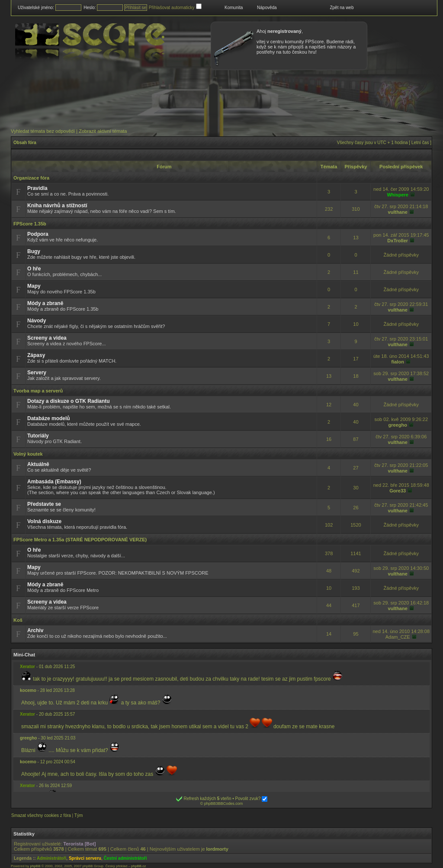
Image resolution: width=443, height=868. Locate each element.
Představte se (44, 504)
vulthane (398, 212)
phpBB (35, 866)
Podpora (38, 234)
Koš (18, 620)
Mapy (34, 286)
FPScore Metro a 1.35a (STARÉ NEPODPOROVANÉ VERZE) (80, 540)
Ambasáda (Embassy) (54, 482)
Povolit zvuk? (252, 799)
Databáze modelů (49, 418)
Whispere (398, 195)
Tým (79, 815)
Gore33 (398, 491)
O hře (34, 269)
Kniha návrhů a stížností (57, 206)
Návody (37, 321)
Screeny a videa (47, 338)
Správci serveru (85, 858)
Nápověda (267, 8)
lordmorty (217, 849)
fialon (398, 362)
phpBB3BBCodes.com (224, 804)
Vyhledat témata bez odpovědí (43, 131)
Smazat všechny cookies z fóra (41, 815)
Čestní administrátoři (125, 858)
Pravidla (37, 188)
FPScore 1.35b (30, 224)
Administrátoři (51, 858)
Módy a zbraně (45, 303)
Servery (37, 373)
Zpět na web (342, 8)
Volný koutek (28, 454)
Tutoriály (38, 436)
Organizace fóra (31, 178)
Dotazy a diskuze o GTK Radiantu (69, 401)
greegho (398, 425)
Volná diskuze (44, 521)
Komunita (234, 8)
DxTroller (398, 241)
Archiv (35, 630)
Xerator (27, 667)
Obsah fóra (25, 143)
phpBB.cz (138, 866)
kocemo (28, 690)
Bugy (34, 251)
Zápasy (36, 355)
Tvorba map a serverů (38, 391)
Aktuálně (38, 464)
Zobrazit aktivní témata (103, 131)
